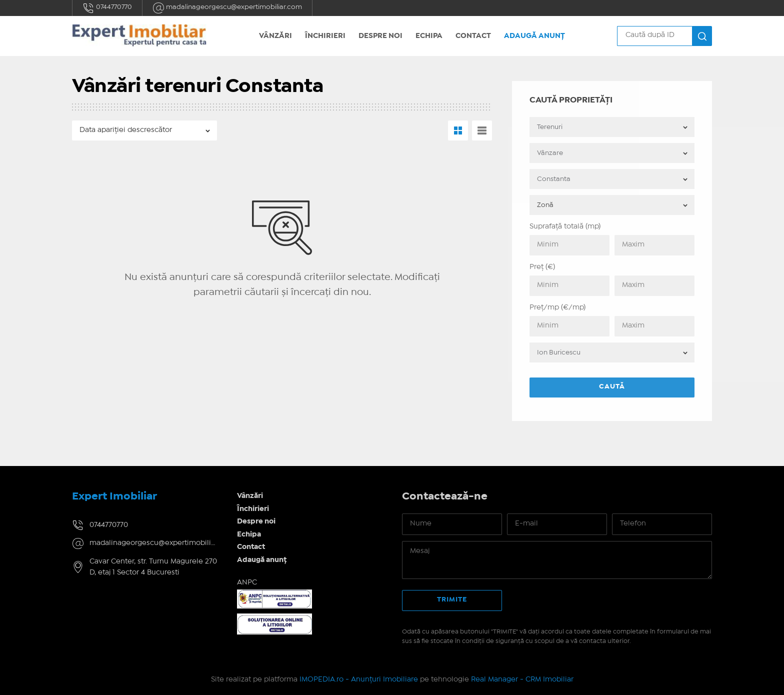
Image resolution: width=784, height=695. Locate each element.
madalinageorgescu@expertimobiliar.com (227, 8)
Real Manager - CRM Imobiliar (522, 679)
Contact (473, 36)
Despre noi (380, 36)
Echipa (429, 36)
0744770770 (107, 8)
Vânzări (275, 36)
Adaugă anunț (534, 36)
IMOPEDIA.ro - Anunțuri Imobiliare (359, 679)
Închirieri (325, 36)
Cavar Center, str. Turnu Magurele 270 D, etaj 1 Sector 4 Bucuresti (153, 567)
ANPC (247, 582)
